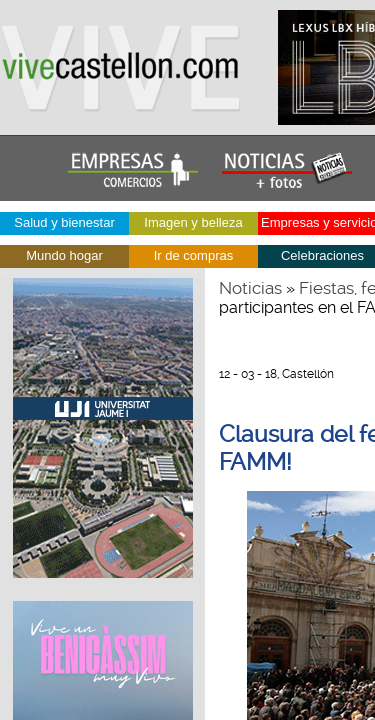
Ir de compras (193, 255)
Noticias (250, 288)
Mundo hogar (64, 255)
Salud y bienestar (64, 222)
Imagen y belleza (193, 222)
